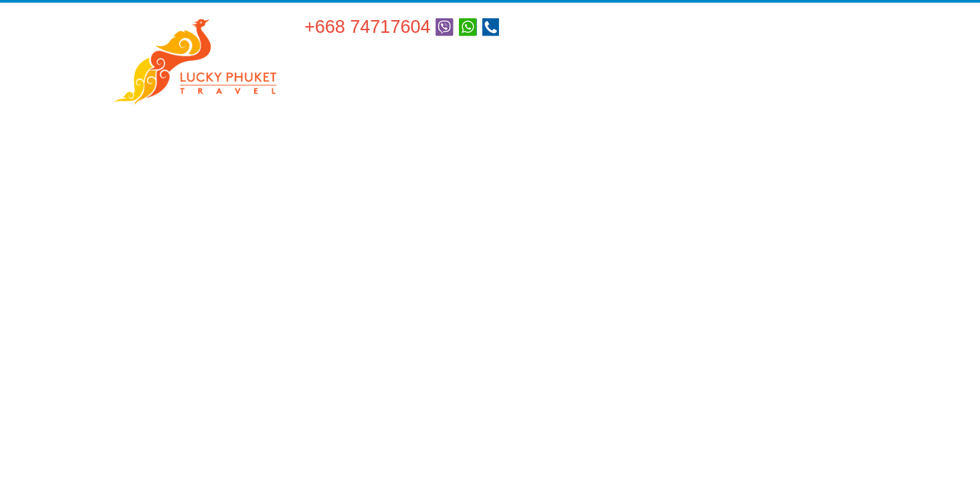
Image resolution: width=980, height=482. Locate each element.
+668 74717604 (367, 27)
